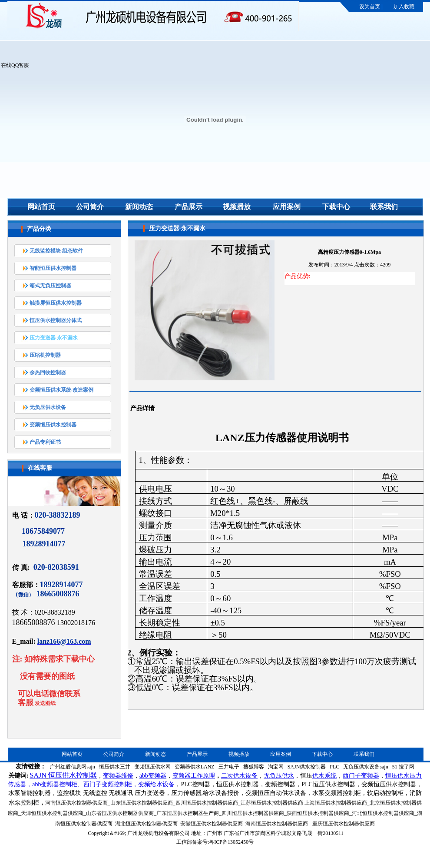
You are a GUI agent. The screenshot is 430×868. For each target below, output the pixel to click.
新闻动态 (139, 207)
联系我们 (384, 207)
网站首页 (41, 207)
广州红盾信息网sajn (72, 767)
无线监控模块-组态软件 (56, 251)
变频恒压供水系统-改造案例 (62, 390)
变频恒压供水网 (152, 767)
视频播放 (237, 207)
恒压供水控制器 (73, 775)
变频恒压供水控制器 (53, 425)
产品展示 (189, 207)
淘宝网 (276, 767)
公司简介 (90, 207)
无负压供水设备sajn (365, 767)
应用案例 (287, 207)
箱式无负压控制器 (50, 286)
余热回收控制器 (48, 372)
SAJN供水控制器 (307, 767)
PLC (334, 767)
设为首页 (370, 7)
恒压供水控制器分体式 (56, 320)
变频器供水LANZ (195, 767)
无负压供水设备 (48, 407)
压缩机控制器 (45, 355)
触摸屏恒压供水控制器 (56, 303)
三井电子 (229, 767)
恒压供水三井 (115, 767)
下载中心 (336, 207)
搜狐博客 (254, 767)
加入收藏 (404, 7)
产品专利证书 (45, 442)
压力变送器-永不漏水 (54, 338)
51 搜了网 (403, 767)
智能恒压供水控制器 (53, 268)
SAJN (38, 775)
